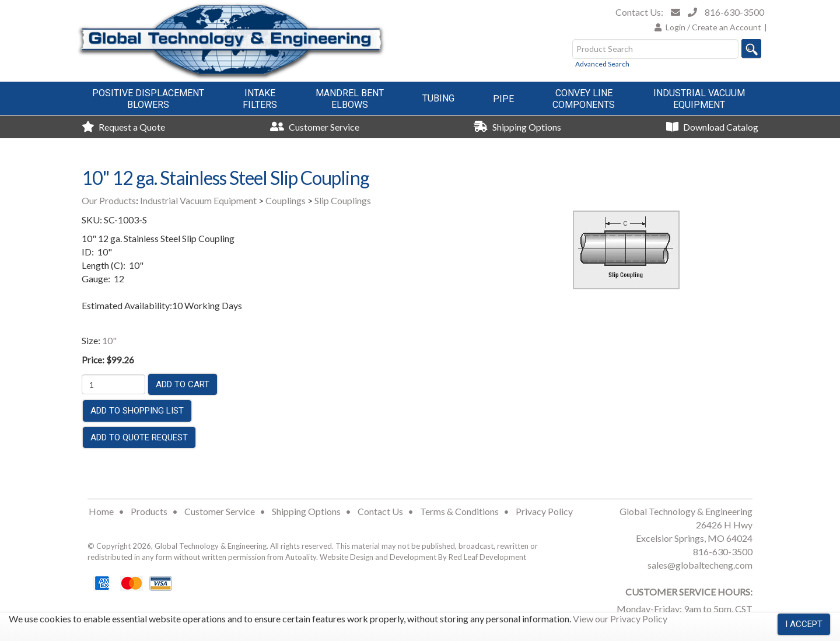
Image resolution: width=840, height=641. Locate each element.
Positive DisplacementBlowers (148, 99)
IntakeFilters (260, 99)
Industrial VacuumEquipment (699, 99)
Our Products (109, 200)
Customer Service (315, 127)
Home (101, 511)
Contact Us (380, 511)
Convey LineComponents (584, 99)
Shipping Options (517, 127)
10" (109, 340)
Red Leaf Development (487, 557)
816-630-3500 (734, 12)
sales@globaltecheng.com (700, 565)
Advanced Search (602, 64)
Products (149, 511)
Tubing (438, 98)
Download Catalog (712, 127)
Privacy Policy (544, 511)
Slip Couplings (343, 200)
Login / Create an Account (713, 27)
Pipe (503, 99)
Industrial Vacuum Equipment (198, 200)
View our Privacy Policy (620, 619)
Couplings (286, 200)
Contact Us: (639, 12)
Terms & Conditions (459, 511)
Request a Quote (123, 127)
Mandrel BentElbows (350, 99)
